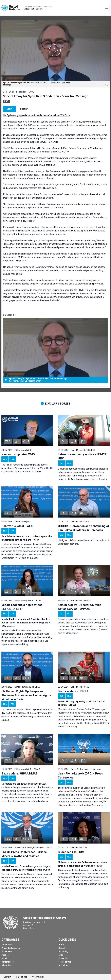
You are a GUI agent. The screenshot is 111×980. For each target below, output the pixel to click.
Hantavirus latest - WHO (17, 526)
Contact (7, 977)
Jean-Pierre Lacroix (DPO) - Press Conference (80, 775)
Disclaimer (64, 965)
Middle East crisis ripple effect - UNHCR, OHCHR (23, 607)
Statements (7, 951)
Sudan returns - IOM (71, 852)
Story (10, 109)
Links (61, 955)
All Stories (6, 965)
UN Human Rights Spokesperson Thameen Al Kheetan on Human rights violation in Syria (26, 695)
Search (62, 948)
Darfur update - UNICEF (73, 691)
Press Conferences (11, 948)
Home (61, 945)
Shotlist (24, 109)
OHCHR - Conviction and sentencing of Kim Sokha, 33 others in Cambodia (84, 528)
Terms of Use (65, 962)
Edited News (7, 945)
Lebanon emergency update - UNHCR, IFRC (83, 456)
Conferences (8, 962)
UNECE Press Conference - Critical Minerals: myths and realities (24, 854)
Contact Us (63, 958)
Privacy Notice (38, 977)
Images (5, 955)
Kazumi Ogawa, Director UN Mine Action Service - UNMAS (80, 607)
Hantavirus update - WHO (18, 454)
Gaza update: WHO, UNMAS (20, 773)
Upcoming (63, 951)
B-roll (4, 958)
